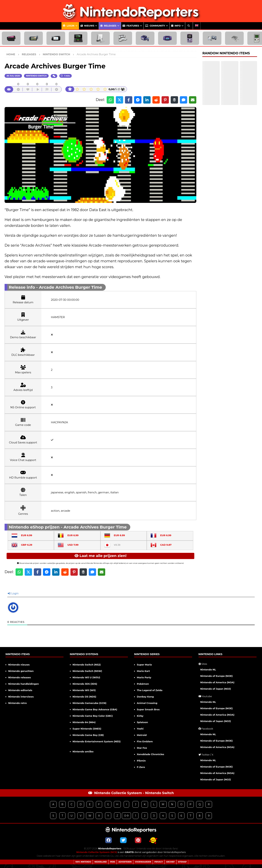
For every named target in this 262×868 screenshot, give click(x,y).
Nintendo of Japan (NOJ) (216, 689)
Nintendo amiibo (83, 751)
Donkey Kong (145, 697)
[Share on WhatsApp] (110, 100)
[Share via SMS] (184, 100)
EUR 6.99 (22, 535)
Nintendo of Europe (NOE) (217, 676)
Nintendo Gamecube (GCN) (90, 703)
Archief (170, 862)
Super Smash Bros (148, 709)
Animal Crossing (147, 703)
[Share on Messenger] (138, 100)
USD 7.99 (68, 545)
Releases (108, 26)
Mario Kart (143, 671)
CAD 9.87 (161, 545)
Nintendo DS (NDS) (84, 697)
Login (69, 26)
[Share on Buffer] (174, 100)
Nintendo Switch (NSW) (87, 671)
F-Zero (141, 767)
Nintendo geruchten (21, 671)
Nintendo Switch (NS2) (87, 665)
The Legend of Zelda (150, 690)
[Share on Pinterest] (165, 100)
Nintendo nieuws (19, 665)
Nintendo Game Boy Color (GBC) (93, 716)
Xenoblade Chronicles (150, 754)
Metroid (142, 735)
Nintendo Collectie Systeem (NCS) (97, 852)
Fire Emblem (145, 741)
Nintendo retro (17, 703)
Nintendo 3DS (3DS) (85, 684)
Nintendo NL (208, 670)
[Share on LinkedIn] (147, 100)
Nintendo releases (19, 677)
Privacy (159, 862)
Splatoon (142, 722)
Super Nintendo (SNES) (87, 729)
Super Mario (144, 665)
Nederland (101, 862)
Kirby (140, 716)
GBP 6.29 (22, 545)
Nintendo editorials (20, 690)
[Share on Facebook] (129, 100)
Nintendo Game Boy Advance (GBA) (95, 709)
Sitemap (182, 862)
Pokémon (143, 684)
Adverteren (125, 862)
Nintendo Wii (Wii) (84, 690)
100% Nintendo (83, 862)
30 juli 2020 (13, 76)
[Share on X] (119, 100)
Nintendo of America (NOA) (217, 682)
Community (155, 26)
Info (176, 26)
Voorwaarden (143, 862)
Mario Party (144, 677)
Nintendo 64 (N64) (84, 722)
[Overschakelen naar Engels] (197, 26)
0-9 (126, 816)
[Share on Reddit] (156, 100)
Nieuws (87, 26)
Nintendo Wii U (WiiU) (86, 677)
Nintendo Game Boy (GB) (88, 735)
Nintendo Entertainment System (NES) (97, 741)
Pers (113, 862)
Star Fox (142, 748)
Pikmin (141, 761)
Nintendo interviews (21, 697)
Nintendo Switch (36, 76)
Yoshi (140, 729)
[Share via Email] (193, 100)
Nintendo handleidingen (24, 684)
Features (131, 26)
